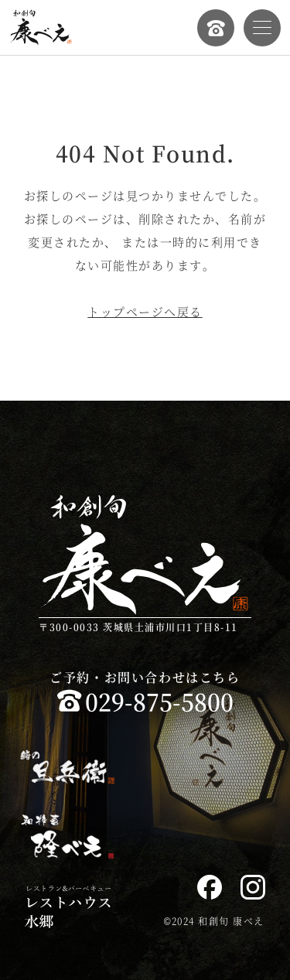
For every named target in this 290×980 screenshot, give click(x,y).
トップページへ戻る (145, 311)
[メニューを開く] (262, 28)
